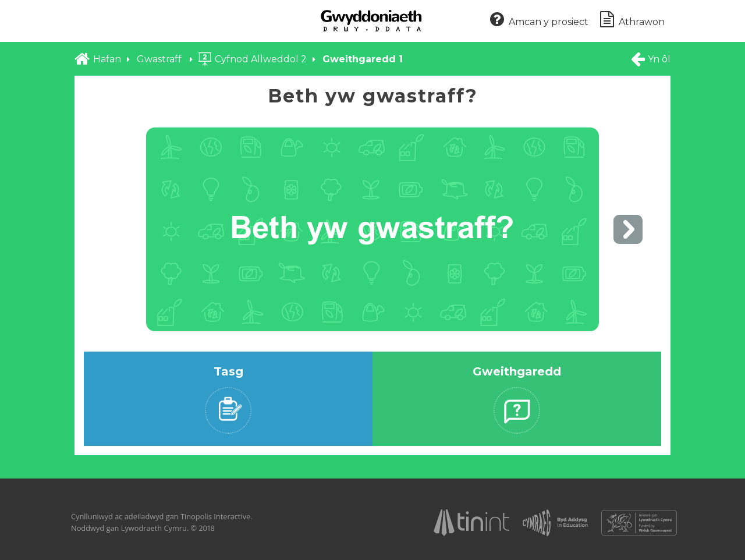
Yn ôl (650, 59)
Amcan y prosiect (539, 20)
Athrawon (632, 20)
